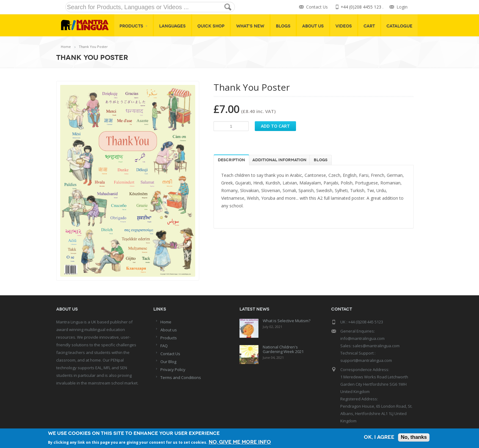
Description (231, 160)
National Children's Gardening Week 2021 (283, 349)
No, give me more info (240, 442)
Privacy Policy (173, 370)
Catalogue (399, 26)
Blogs (283, 26)
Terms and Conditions (181, 377)
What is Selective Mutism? (287, 321)
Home (66, 47)
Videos (344, 26)
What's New (250, 26)
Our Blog (168, 362)
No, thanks (413, 437)
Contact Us (316, 7)
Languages (172, 26)
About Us (313, 26)
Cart (369, 26)
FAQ (164, 346)
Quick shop (211, 26)
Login (402, 7)
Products (133, 26)
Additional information (279, 160)
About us (169, 330)
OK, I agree (378, 437)
